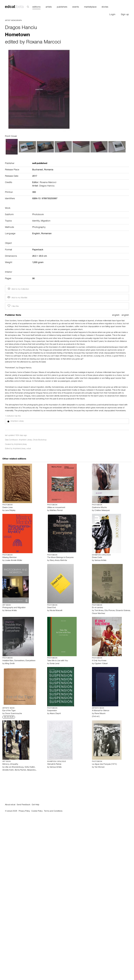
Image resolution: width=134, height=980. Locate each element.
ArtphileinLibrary (20, 445)
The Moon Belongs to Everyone (60, 558)
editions (36, 7)
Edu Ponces (110, 611)
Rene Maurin (100, 714)
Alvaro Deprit (55, 714)
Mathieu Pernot (56, 511)
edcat (29, 449)
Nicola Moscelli (56, 611)
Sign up (125, 15)
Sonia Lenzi (55, 664)
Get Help (35, 805)
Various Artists (100, 561)
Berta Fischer (20, 770)
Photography (39, 227)
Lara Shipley (10, 511)
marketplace (90, 7)
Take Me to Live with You (58, 661)
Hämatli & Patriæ (54, 764)
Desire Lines (7, 508)
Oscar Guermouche (13, 714)
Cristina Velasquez (102, 511)
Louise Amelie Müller (14, 561)
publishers (62, 7)
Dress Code (97, 558)
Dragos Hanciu (21, 28)
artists (49, 7)
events (76, 7)
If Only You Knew (99, 661)
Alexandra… (32, 770)
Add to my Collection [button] (18, 289)
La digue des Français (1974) (104, 764)
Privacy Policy (24, 811)
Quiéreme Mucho (99, 508)
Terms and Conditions (53, 811)
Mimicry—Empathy (10, 764)
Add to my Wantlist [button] (17, 298)
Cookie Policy (37, 811)
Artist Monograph (13, 21)
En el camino (97, 608)
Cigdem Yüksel (101, 664)
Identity (36, 221)
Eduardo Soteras (123, 611)
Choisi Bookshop (40, 440)
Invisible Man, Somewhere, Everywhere (19, 661)
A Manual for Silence (101, 711)
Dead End (51, 608)
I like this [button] (13, 306)
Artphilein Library (25, 440)
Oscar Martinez (99, 614)
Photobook (38, 215)
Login (112, 15)
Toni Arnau (99, 611)
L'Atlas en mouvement (56, 508)
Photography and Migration (14, 608)
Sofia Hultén (30, 767)
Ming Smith (10, 664)
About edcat (10, 805)
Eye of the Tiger (9, 711)
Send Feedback (24, 805)
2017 (35, 176)
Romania (49, 170)
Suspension (52, 711)
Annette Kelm (8, 770)
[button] (67, 421)
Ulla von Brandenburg (14, 767)
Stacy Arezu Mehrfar (58, 561)
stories (105, 7)
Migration (46, 221)
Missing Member (10, 558)
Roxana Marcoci (44, 43)
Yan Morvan (100, 767)
